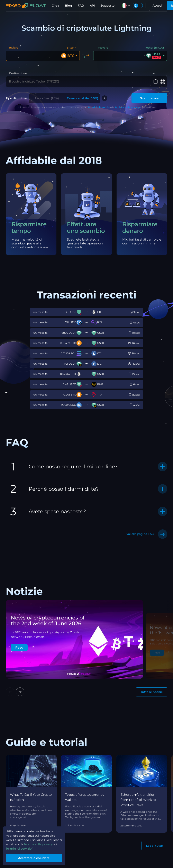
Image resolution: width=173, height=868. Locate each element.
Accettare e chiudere (34, 858)
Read (19, 646)
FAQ (81, 6)
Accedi (158, 6)
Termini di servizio (99, 107)
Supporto (107, 6)
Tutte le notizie (152, 691)
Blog (69, 6)
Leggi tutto (154, 845)
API (92, 6)
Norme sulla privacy (38, 844)
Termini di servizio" (19, 849)
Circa (56, 6)
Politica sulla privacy (127, 107)
